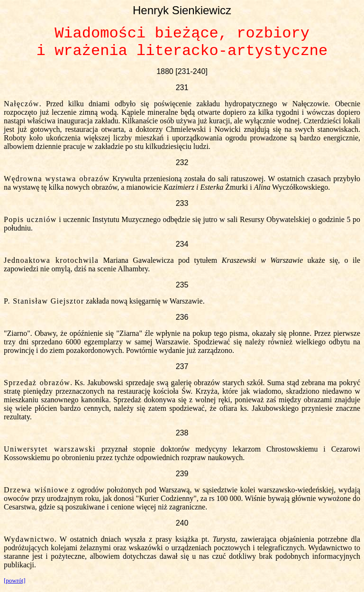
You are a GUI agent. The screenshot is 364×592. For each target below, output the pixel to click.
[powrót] (15, 580)
